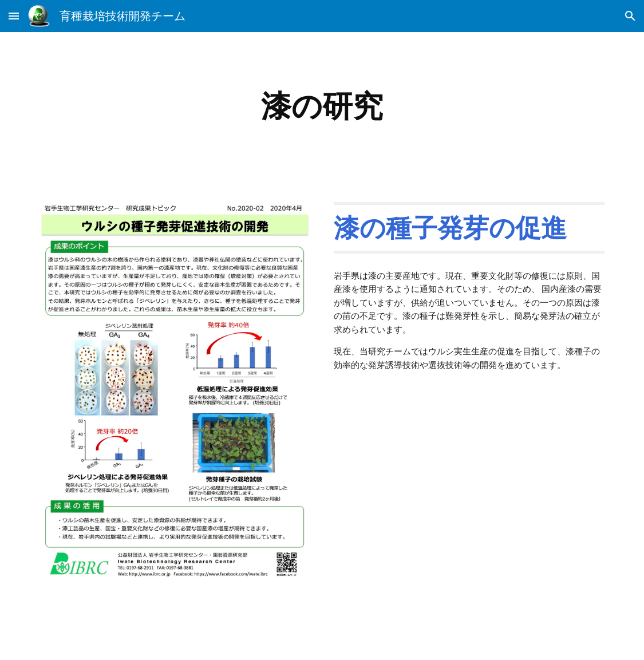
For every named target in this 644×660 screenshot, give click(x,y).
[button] (14, 16)
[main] (322, 106)
